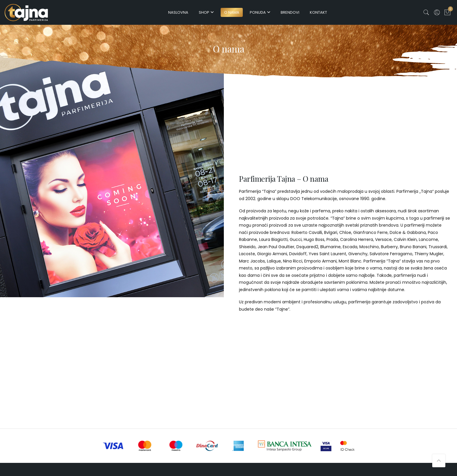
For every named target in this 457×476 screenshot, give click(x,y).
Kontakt (318, 12)
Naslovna (178, 12)
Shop (204, 12)
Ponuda (258, 12)
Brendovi (290, 12)
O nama (232, 12)
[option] (112, 172)
